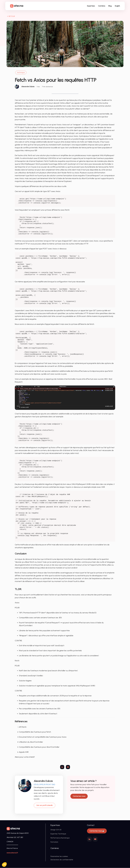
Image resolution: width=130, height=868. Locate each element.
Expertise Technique (58, 834)
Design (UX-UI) (56, 830)
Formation (54, 842)
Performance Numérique (60, 838)
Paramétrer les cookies (59, 856)
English (117, 6)
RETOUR (11, 16)
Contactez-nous (79, 796)
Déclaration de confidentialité (62, 860)
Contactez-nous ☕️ (97, 831)
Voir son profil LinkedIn (45, 805)
